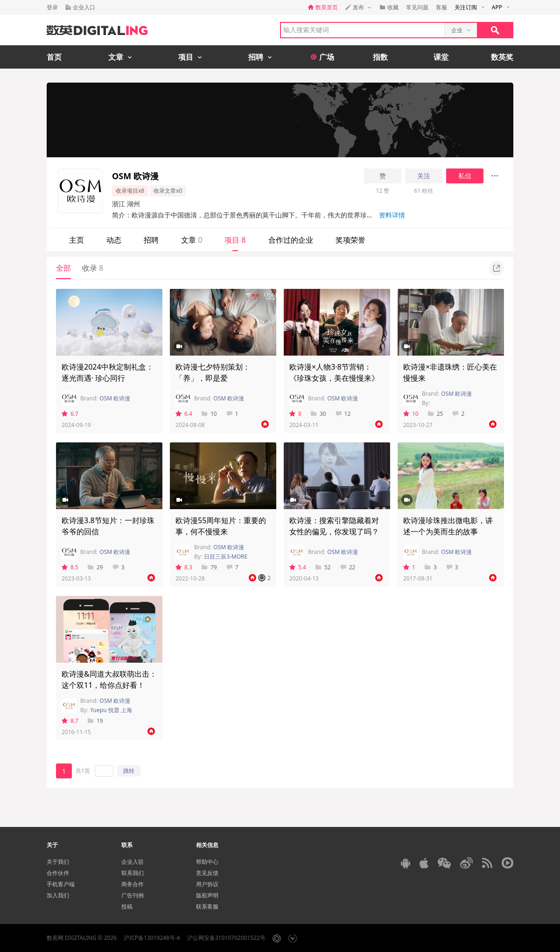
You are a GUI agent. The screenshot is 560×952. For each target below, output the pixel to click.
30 (318, 414)
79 (209, 567)
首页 (54, 57)
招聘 (151, 240)
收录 (93, 268)
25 (436, 414)
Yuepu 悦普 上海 (111, 710)
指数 (380, 57)
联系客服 (207, 906)
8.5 (70, 567)
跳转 (129, 771)
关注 (424, 176)
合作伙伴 (58, 873)
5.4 (298, 567)
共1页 (83, 771)
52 (323, 567)
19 (95, 721)
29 (95, 567)
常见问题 (417, 7)
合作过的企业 (291, 240)
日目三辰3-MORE (226, 556)
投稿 (127, 906)
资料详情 (392, 215)
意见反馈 (207, 873)
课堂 (441, 57)
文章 (192, 240)
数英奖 (502, 57)
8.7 (70, 721)
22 (348, 567)
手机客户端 (61, 884)
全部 (63, 268)
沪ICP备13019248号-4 (152, 938)
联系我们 (133, 873)
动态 (114, 240)
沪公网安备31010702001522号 (226, 938)
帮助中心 (207, 862)
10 (209, 414)
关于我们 (58, 862)
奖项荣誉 (350, 240)
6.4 (184, 414)
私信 (465, 176)
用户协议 (207, 884)
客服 (441, 7)
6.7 (70, 414)
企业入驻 (133, 862)
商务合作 (133, 884)
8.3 (184, 567)
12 (343, 414)
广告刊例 (133, 895)
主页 (77, 240)
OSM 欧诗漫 (115, 398)
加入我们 (58, 895)
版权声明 (207, 895)
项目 (235, 240)
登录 (52, 7)
